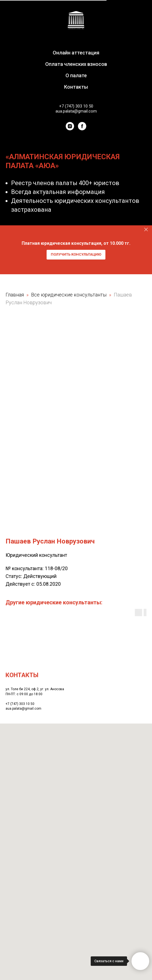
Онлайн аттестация (76, 53)
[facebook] (82, 126)
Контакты (76, 87)
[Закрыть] (146, 229)
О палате (76, 75)
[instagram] (70, 126)
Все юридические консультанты (69, 295)
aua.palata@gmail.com (76, 111)
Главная (15, 295)
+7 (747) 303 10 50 (76, 106)
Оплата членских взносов (76, 64)
